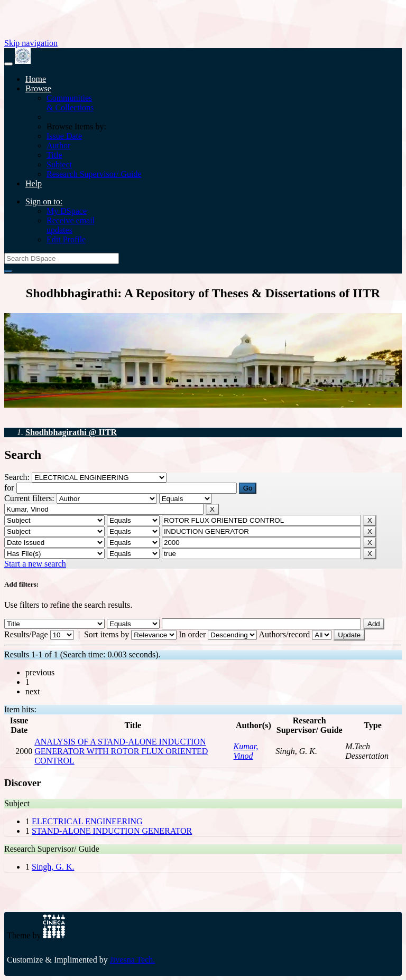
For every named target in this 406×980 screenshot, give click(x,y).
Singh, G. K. (53, 867)
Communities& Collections (70, 103)
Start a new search (35, 564)
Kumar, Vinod (246, 751)
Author (58, 145)
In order (192, 634)
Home (36, 79)
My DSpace (67, 211)
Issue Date (64, 136)
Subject (59, 164)
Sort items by (107, 634)
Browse (38, 88)
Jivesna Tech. (133, 960)
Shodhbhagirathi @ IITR (71, 432)
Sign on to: (44, 201)
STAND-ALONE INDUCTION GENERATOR (112, 831)
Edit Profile (66, 239)
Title (54, 155)
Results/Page (26, 634)
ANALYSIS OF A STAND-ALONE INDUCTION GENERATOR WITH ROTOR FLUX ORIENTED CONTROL (121, 751)
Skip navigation (31, 43)
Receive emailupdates (71, 225)
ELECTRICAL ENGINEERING (87, 821)
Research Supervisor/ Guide (94, 174)
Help (34, 183)
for (9, 488)
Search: (18, 477)
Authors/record (284, 634)
